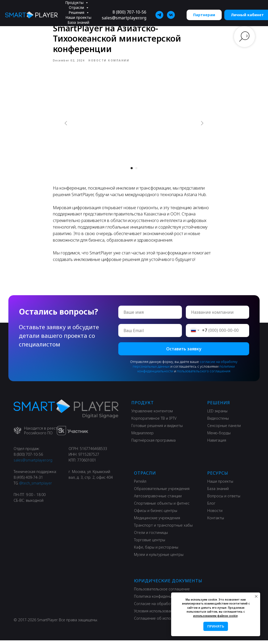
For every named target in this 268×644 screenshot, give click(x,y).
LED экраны (217, 415)
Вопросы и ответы (224, 500)
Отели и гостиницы (151, 536)
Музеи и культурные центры (159, 558)
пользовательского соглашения (204, 375)
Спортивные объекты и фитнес (162, 507)
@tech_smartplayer (35, 487)
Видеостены (218, 422)
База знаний (78, 22)
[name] (150, 316)
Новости (215, 514)
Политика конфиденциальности (162, 600)
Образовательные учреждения (162, 492)
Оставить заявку (184, 352)
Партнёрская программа (153, 444)
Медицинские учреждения (157, 522)
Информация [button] (79, 27)
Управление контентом (152, 415)
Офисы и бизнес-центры (156, 514)
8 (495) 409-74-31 (28, 481)
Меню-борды (219, 437)
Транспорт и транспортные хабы (163, 529)
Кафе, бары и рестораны (156, 551)
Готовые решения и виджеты (157, 429)
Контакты (216, 522)
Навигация (217, 444)
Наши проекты (78, 17)
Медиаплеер (143, 437)
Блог (211, 507)
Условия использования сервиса (163, 615)
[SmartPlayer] (159, 15)
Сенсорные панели (224, 429)
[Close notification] (256, 596)
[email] (150, 334)
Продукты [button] (75, 2)
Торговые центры (150, 543)
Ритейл (140, 485)
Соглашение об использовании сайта (167, 622)
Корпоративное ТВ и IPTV (154, 422)
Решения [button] (77, 12)
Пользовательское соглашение (162, 593)
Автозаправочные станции (158, 500)
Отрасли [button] (77, 7)
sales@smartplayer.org (124, 18)
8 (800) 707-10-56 (129, 12)
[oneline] (218, 316)
